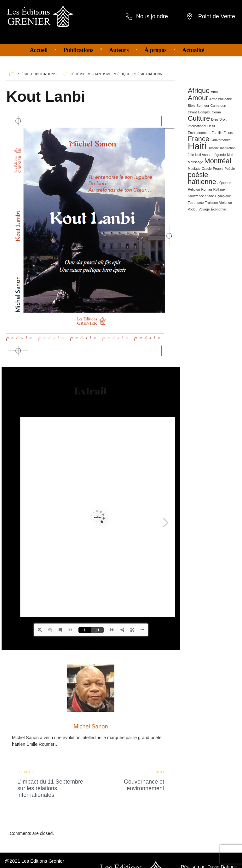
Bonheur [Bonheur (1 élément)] (203, 106)
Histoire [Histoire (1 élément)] (213, 148)
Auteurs (119, 50)
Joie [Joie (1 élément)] (191, 155)
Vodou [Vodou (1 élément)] (193, 209)
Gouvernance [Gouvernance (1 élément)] (221, 140)
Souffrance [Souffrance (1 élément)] (196, 196)
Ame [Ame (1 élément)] (214, 92)
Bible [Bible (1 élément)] (192, 106)
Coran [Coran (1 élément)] (216, 112)
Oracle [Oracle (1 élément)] (207, 169)
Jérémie (78, 74)
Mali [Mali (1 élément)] (230, 155)
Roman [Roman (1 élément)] (206, 189)
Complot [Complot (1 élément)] (204, 112)
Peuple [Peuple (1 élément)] (218, 169)
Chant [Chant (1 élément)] (192, 112)
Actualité (193, 50)
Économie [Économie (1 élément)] (219, 209)
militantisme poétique (109, 74)
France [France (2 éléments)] (199, 139)
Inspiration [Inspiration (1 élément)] (228, 148)
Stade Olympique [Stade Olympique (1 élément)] (218, 196)
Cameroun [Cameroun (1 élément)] (218, 106)
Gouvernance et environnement (144, 785)
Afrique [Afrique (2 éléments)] (199, 91)
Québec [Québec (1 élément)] (225, 183)
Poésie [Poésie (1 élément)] (230, 169)
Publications (78, 50)
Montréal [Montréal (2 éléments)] (218, 161)
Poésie (23, 74)
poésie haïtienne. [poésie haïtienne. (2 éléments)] (203, 178)
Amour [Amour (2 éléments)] (198, 98)
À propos (155, 50)
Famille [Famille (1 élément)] (217, 133)
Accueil (39, 50)
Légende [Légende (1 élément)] (219, 155)
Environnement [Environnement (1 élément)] (199, 133)
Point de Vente (217, 16)
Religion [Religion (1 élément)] (194, 189)
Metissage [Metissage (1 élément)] (196, 162)
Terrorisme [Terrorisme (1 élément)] (196, 203)
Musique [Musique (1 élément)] (194, 169)
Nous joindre (152, 16)
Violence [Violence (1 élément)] (225, 203)
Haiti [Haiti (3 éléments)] (197, 146)
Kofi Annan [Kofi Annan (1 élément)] (203, 155)
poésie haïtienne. (149, 74)
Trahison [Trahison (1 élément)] (211, 203)
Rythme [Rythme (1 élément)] (219, 189)
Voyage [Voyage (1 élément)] (204, 209)
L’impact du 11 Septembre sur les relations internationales (50, 788)
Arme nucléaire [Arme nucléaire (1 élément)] (221, 99)
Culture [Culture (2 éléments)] (199, 118)
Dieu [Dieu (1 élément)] (215, 119)
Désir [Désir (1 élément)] (211, 126)
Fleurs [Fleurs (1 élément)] (228, 133)
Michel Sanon (91, 727)
